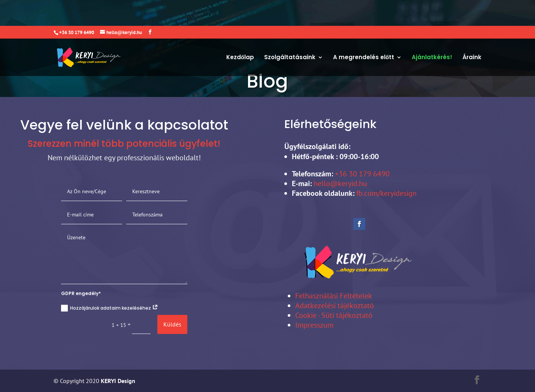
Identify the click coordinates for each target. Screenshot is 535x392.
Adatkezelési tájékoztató (335, 306)
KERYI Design (117, 381)
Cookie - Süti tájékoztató (334, 315)
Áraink (472, 32)
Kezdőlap (240, 32)
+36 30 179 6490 (361, 174)
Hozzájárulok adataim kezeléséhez (110, 308)
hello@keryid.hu (340, 183)
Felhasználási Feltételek (334, 296)
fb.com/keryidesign (386, 193)
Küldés (172, 324)
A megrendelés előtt (364, 32)
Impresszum (314, 325)
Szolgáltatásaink (290, 32)
